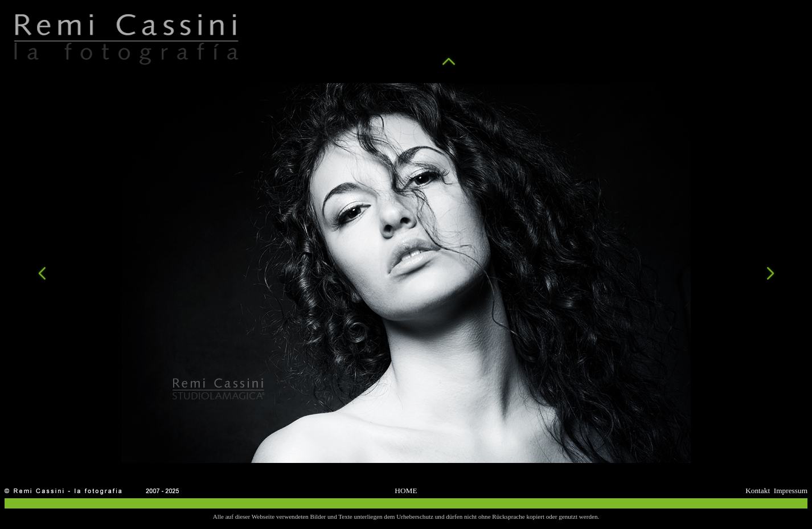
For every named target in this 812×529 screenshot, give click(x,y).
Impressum (791, 491)
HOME (406, 491)
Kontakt (758, 491)
